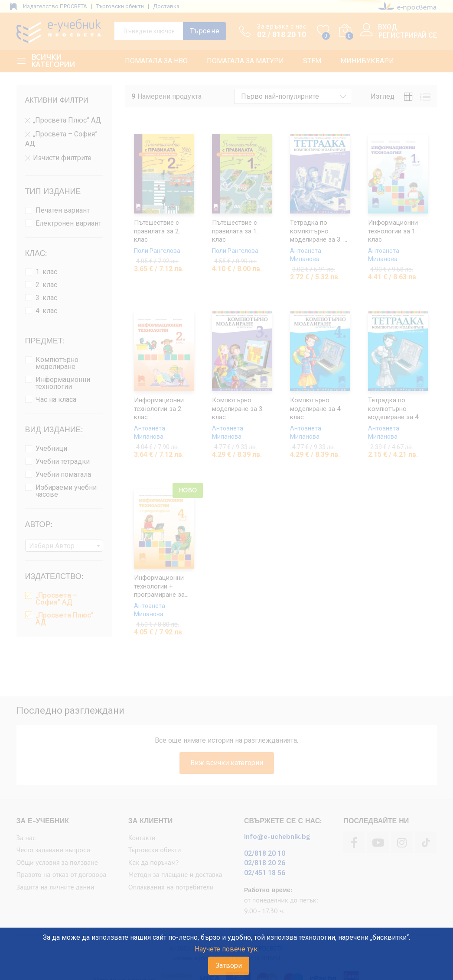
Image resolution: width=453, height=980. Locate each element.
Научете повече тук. (227, 949)
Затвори (229, 965)
